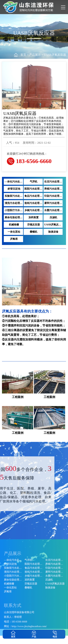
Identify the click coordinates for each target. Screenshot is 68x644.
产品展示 (35, 55)
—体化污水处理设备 (14, 626)
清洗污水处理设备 (35, 641)
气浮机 (29, 626)
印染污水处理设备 (14, 641)
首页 (23, 55)
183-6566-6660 (34, 161)
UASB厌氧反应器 (55, 55)
